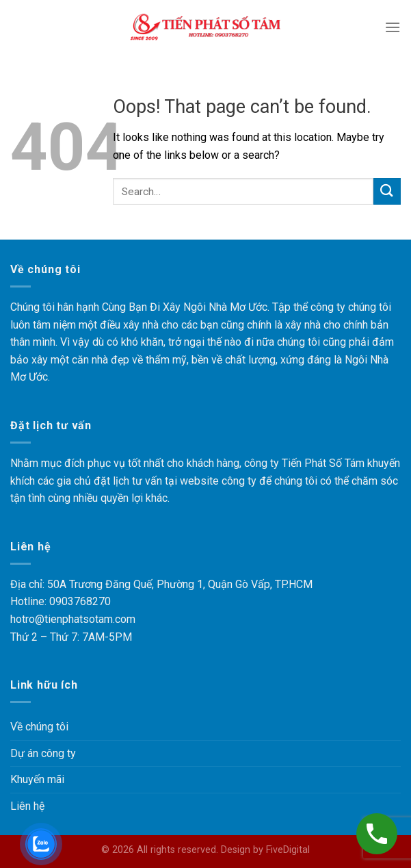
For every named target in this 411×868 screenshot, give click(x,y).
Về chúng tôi (41, 727)
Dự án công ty (45, 753)
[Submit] (387, 191)
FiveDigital (288, 850)
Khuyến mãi (39, 779)
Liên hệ (28, 806)
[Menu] (393, 27)
